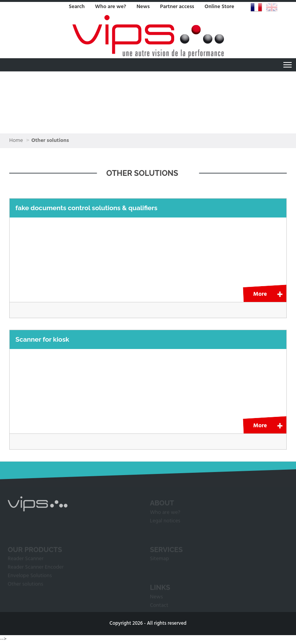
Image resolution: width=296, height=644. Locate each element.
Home (16, 141)
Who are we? (111, 7)
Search (77, 7)
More (260, 294)
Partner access (177, 7)
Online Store (219, 7)
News (143, 7)
